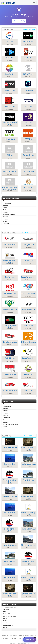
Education (6, 609)
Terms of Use (19, 639)
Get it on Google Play (19, 21)
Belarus (5, 420)
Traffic (5, 618)
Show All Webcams (30, 436)
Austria (5, 415)
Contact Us (21, 635)
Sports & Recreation (9, 616)
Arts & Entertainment (10, 607)
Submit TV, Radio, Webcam (10, 635)
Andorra (6, 210)
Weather (6, 623)
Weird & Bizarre (8, 625)
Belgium (6, 422)
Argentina (6, 217)
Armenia (6, 219)
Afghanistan (7, 203)
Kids (4, 611)
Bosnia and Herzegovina (11, 424)
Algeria (5, 208)
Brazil (5, 427)
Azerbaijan (6, 418)
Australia (6, 224)
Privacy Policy (10, 639)
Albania (5, 205)
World (5, 627)
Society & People (8, 614)
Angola (5, 212)
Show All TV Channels (29, 30)
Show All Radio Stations (29, 233)
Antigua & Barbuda (9, 214)
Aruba (5, 221)
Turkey (5, 201)
